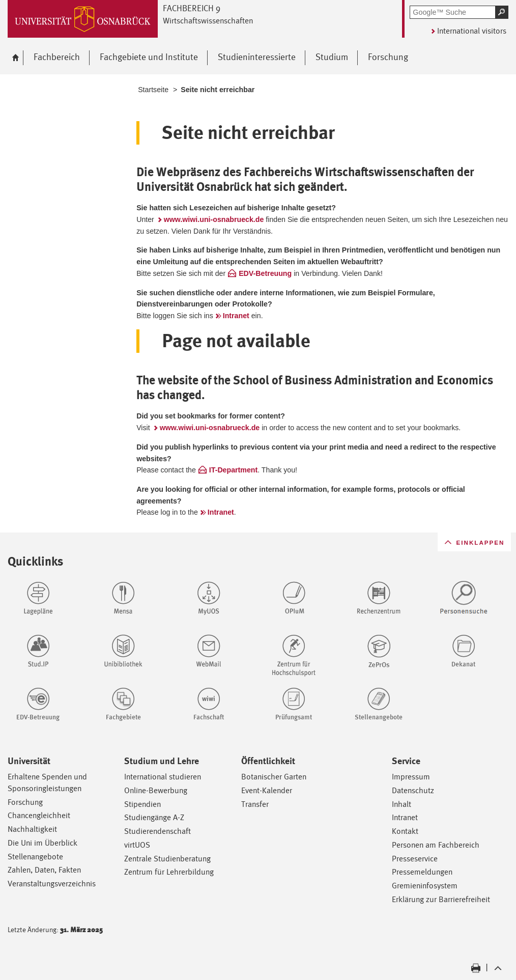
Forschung (25, 802)
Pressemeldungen (422, 872)
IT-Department (233, 470)
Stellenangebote (35, 857)
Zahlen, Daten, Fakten (44, 870)
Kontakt (405, 831)
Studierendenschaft (157, 831)
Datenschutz (413, 790)
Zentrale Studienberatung (167, 859)
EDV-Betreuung (265, 273)
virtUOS (137, 845)
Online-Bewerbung (156, 790)
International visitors (472, 31)
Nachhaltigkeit (32, 829)
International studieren (163, 777)
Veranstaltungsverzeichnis (52, 884)
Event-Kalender (267, 790)
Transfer (255, 804)
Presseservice (415, 859)
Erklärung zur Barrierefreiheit (441, 899)
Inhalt (402, 804)
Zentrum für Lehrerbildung (169, 872)
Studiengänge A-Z (154, 817)
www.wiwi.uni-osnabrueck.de (214, 219)
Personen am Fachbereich (436, 845)
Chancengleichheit (39, 815)
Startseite (153, 90)
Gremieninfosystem (425, 886)
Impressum (411, 777)
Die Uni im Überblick (42, 843)
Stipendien (142, 804)
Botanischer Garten (274, 777)
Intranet (236, 316)
